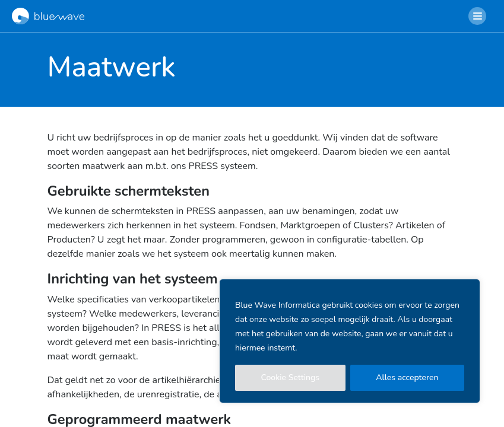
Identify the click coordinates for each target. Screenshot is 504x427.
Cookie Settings (291, 377)
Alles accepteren (407, 377)
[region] (350, 341)
